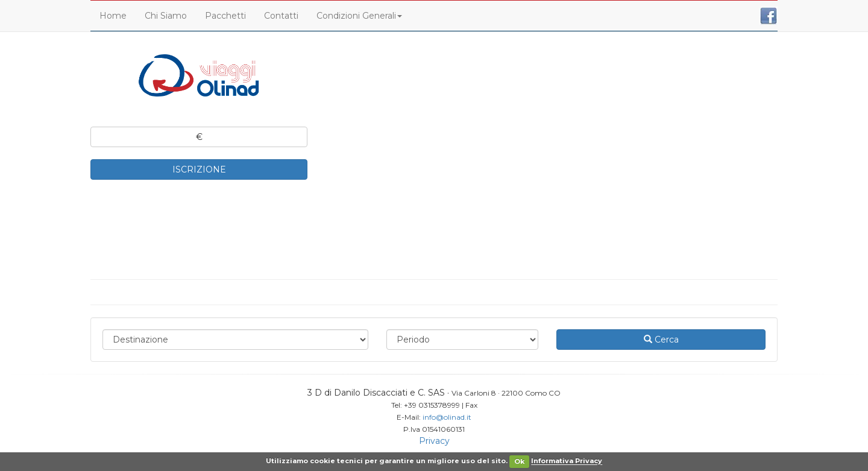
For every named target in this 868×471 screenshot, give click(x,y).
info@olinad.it (447, 417)
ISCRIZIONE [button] (199, 169)
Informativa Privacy (567, 461)
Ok (519, 461)
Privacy (434, 441)
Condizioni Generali (359, 16)
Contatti (281, 16)
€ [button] (199, 137)
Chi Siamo (166, 16)
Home (113, 16)
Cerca (661, 340)
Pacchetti (225, 16)
